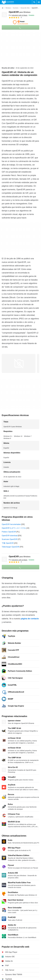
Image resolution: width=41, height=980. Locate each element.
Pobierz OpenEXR (9, 532)
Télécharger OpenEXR (11, 547)
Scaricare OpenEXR (10, 539)
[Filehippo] (8, 2)
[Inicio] (3, 8)
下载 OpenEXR (8, 543)
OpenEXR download (10, 536)
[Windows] (8, 8)
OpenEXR (20, 12)
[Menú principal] (39, 2)
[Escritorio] (16, 8)
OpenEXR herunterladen (11, 524)
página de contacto (30, 619)
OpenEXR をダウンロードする (14, 528)
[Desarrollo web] (25, 8)
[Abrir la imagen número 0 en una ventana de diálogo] (19, 363)
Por (18, 15)
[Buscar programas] (34, 2)
